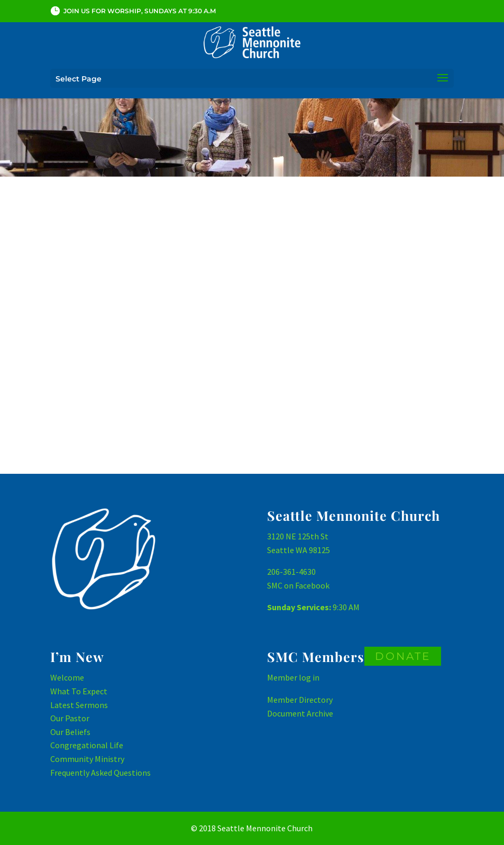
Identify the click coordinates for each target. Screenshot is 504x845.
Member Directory (300, 700)
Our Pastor (70, 718)
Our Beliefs (70, 732)
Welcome (67, 677)
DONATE (403, 656)
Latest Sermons (79, 705)
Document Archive (300, 713)
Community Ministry (87, 759)
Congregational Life (87, 745)
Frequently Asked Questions (100, 773)
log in (309, 677)
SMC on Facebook (298, 585)
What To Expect (79, 691)
